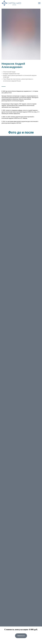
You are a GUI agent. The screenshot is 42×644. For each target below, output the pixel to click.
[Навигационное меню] (39, 3)
